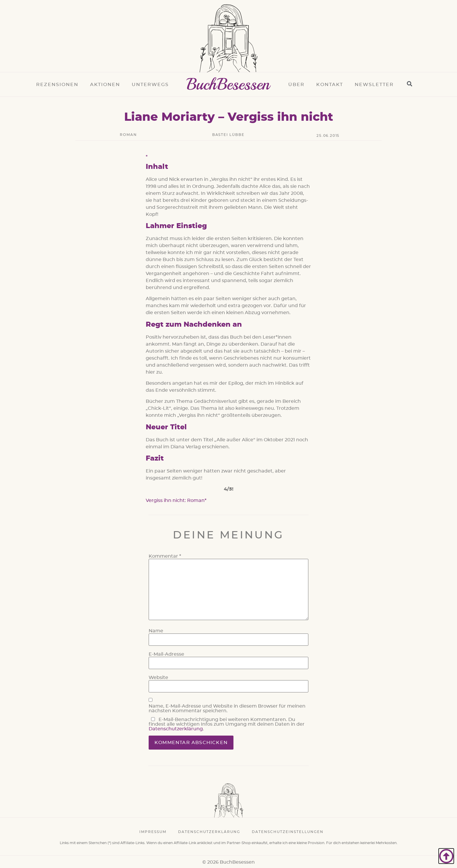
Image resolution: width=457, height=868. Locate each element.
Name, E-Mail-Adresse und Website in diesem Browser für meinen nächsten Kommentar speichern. (227, 708)
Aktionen (105, 85)
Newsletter (374, 85)
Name (156, 631)
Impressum (153, 832)
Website (158, 678)
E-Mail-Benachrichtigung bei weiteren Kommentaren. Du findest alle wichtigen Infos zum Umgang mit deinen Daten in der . (227, 724)
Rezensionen (57, 85)
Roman (128, 135)
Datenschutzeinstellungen (288, 832)
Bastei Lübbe (228, 135)
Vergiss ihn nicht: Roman (175, 501)
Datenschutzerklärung (176, 729)
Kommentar (165, 556)
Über (296, 85)
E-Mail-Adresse (166, 654)
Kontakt (330, 85)
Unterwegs (150, 85)
